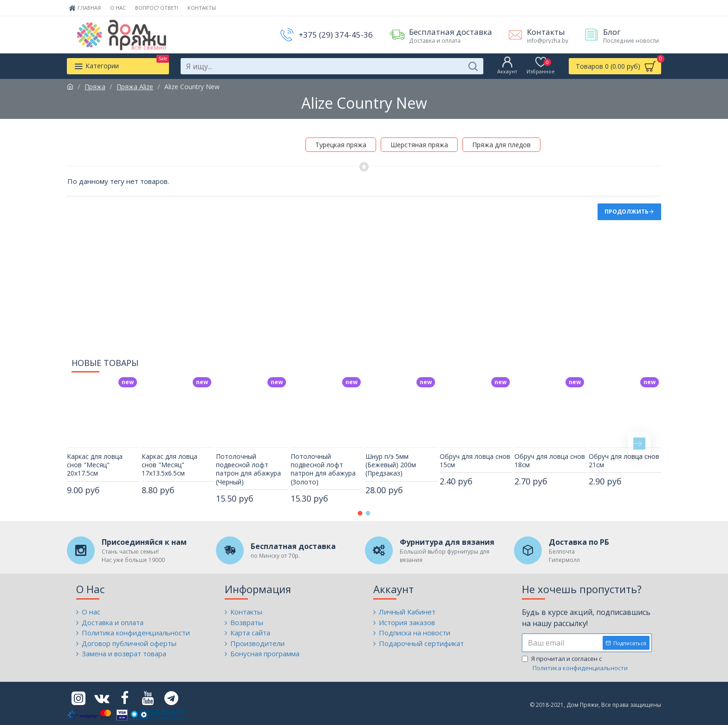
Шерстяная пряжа (419, 145)
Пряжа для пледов (501, 145)
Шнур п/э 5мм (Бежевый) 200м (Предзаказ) (391, 459)
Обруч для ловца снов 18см (550, 455)
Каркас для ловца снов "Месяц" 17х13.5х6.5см (169, 459)
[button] (639, 438)
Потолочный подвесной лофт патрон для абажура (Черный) (248, 463)
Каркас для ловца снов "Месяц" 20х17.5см (95, 459)
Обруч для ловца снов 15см (475, 455)
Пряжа (95, 87)
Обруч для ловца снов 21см (624, 455)
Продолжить (627, 212)
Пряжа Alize (135, 87)
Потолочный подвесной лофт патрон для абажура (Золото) (323, 463)
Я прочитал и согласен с (575, 663)
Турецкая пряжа (341, 145)
